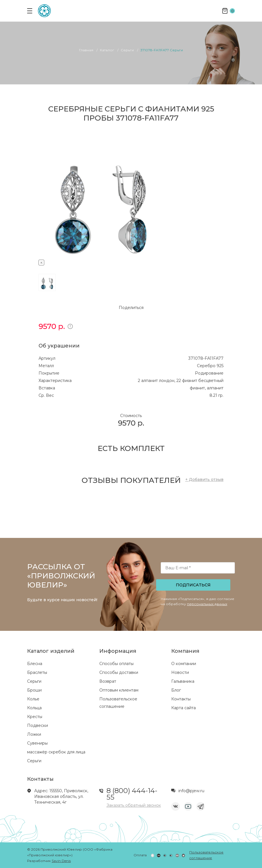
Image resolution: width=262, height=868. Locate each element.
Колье (33, 699)
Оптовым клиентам (119, 690)
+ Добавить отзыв (204, 479)
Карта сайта (184, 708)
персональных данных (207, 604)
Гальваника (183, 681)
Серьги (34, 681)
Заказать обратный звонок (134, 805)
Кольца (34, 708)
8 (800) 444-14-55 (132, 794)
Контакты (181, 699)
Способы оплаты (116, 664)
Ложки (34, 734)
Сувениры (37, 743)
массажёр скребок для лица (56, 752)
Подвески (38, 725)
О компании (184, 664)
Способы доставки (119, 672)
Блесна (35, 664)
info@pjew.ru (191, 791)
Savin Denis (61, 861)
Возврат (108, 681)
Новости (180, 672)
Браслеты (37, 672)
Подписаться (193, 585)
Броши (34, 690)
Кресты (35, 717)
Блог (176, 690)
